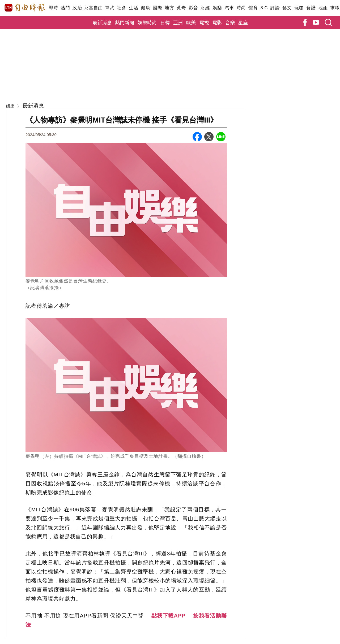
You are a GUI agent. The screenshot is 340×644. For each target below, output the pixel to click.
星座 (243, 22)
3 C (264, 8)
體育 (253, 8)
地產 (323, 8)
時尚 (241, 8)
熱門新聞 (125, 22)
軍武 (110, 8)
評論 (275, 8)
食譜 (311, 8)
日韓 (165, 22)
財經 (205, 8)
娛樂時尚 (147, 22)
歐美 (191, 22)
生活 (133, 8)
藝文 (287, 8)
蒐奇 (181, 8)
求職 (335, 8)
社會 (122, 8)
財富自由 (93, 8)
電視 (204, 22)
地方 (169, 8)
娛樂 (217, 8)
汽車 (229, 8)
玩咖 (299, 8)
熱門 (65, 8)
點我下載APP (169, 616)
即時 (53, 8)
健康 (145, 8)
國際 (157, 8)
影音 (193, 8)
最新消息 (102, 22)
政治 (77, 8)
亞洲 (178, 22)
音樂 (230, 22)
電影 (217, 22)
